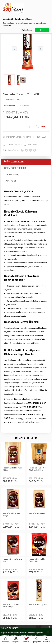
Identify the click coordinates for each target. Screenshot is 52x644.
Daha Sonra (27, 30)
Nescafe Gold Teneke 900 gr (37, 469)
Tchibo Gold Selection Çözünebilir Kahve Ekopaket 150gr (12, 469)
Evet (42, 30)
